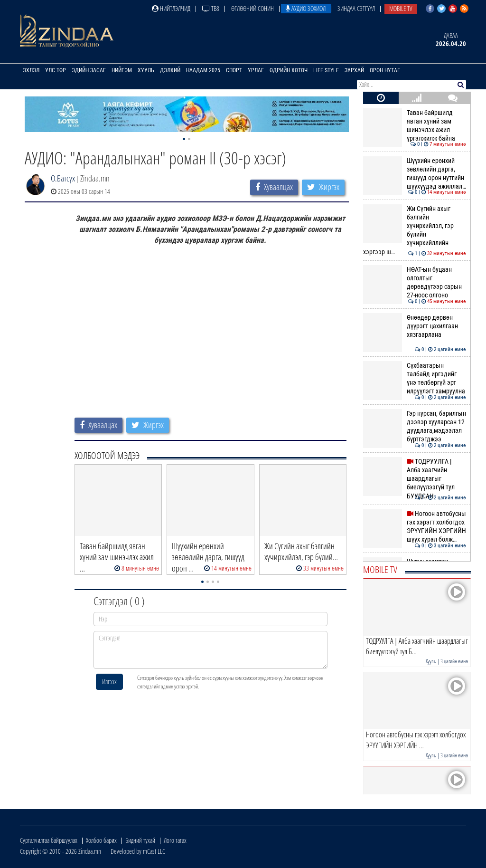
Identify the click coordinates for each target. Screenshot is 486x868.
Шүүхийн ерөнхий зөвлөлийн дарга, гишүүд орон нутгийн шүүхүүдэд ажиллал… (415, 174)
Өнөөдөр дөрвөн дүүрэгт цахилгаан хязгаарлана (415, 326)
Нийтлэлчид (171, 8)
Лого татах (175, 840)
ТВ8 (211, 8)
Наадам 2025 (203, 70)
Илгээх (109, 682)
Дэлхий (170, 70)
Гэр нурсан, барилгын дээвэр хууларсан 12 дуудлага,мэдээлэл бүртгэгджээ (415, 426)
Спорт (234, 70)
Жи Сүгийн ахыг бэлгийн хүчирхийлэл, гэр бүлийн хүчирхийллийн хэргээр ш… (415, 230)
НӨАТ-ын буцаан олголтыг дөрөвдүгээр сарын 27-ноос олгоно (415, 282)
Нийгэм (122, 70)
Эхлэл (31, 70)
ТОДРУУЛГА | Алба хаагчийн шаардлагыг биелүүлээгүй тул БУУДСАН (415, 479)
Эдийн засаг (89, 70)
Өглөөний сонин (252, 8)
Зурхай (354, 70)
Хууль (146, 70)
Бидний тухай (140, 840)
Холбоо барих (101, 840)
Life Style (326, 70)
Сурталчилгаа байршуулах (49, 840)
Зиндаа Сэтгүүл (356, 8)
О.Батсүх (63, 178)
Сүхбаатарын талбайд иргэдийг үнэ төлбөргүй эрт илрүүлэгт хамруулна (415, 378)
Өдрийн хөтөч (289, 70)
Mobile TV (401, 8)
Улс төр (56, 70)
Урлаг (256, 70)
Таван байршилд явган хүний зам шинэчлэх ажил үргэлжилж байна (415, 126)
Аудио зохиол (306, 8)
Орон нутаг (385, 70)
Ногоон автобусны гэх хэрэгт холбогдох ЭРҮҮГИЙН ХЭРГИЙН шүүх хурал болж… (415, 527)
